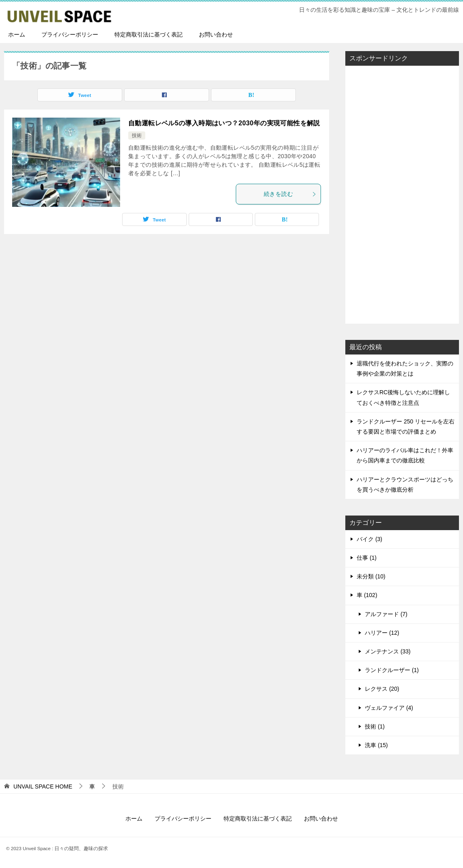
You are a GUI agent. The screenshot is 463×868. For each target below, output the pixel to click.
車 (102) (367, 595)
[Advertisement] (402, 194)
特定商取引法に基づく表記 (149, 34)
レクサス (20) (382, 689)
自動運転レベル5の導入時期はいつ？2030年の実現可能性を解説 (224, 123)
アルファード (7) (386, 614)
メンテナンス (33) (388, 651)
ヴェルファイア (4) (389, 708)
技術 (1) (375, 726)
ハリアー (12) (382, 633)
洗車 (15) (376, 745)
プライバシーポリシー (70, 34)
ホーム (17, 34)
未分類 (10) (371, 576)
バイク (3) (369, 539)
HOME (43, 786)
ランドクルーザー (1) (392, 670)
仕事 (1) (367, 558)
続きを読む (290, 194)
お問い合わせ (216, 34)
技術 (137, 135)
